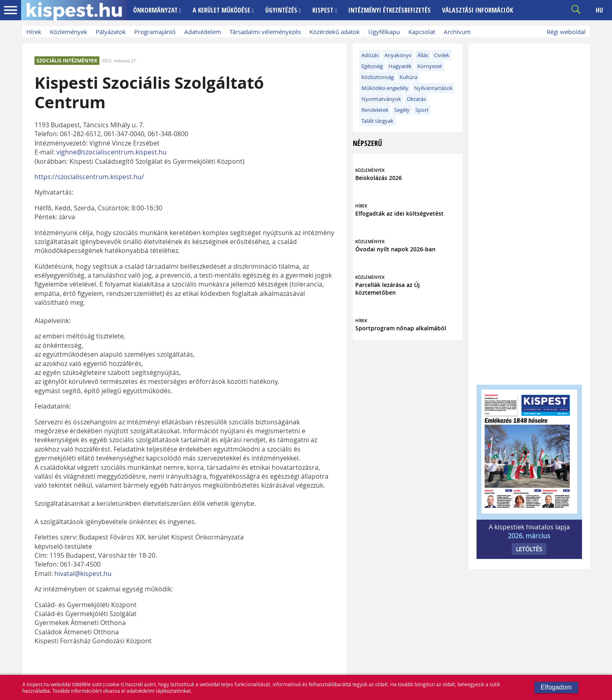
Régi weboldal (566, 32)
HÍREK (361, 206)
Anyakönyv (398, 55)
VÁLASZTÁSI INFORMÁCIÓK (478, 10)
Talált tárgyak (377, 121)
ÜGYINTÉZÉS (283, 10)
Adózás (370, 55)
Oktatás (416, 99)
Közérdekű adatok (335, 32)
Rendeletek (375, 110)
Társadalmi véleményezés (265, 32)
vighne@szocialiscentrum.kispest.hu (112, 152)
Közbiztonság (378, 77)
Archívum (457, 32)
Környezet (430, 66)
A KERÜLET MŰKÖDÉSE (223, 10)
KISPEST (325, 10)
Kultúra (408, 77)
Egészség (372, 66)
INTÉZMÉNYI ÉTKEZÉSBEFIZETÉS (390, 10)
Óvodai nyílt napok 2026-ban (395, 249)
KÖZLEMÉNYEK (370, 170)
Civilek (442, 55)
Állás (423, 55)
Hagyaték (400, 66)
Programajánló (155, 32)
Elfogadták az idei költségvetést (399, 213)
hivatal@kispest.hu (83, 574)
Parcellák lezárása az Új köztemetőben (388, 289)
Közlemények (69, 32)
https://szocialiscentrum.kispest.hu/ (89, 177)
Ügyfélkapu (384, 32)
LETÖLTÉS (529, 549)
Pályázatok (111, 32)
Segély (402, 110)
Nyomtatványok (381, 99)
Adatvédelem (203, 32)
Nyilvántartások (433, 88)
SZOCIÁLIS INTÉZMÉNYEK (67, 61)
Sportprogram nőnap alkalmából (401, 328)
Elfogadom (556, 687)
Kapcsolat (422, 32)
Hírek (34, 32)
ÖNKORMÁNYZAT (157, 10)
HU (599, 10)
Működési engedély (385, 88)
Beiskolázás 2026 (379, 178)
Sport (422, 110)
